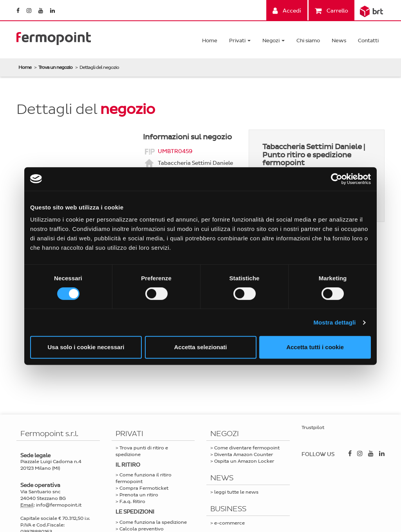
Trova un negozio (55, 67)
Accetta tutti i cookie (315, 347)
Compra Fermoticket (144, 488)
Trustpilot (313, 427)
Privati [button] (240, 41)
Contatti (368, 41)
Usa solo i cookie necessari (86, 347)
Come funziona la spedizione (153, 522)
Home (210, 41)
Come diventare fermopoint (247, 448)
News (339, 41)
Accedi (287, 11)
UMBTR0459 (175, 151)
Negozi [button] (274, 41)
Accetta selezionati (200, 347)
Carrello (331, 11)
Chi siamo (308, 41)
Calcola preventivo (142, 529)
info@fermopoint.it (59, 505)
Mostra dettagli (334, 322)
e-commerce (229, 523)
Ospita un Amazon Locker (244, 461)
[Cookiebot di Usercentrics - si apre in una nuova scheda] (337, 179)
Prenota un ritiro (139, 495)
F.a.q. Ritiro (132, 501)
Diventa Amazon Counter (244, 454)
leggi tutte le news (236, 492)
